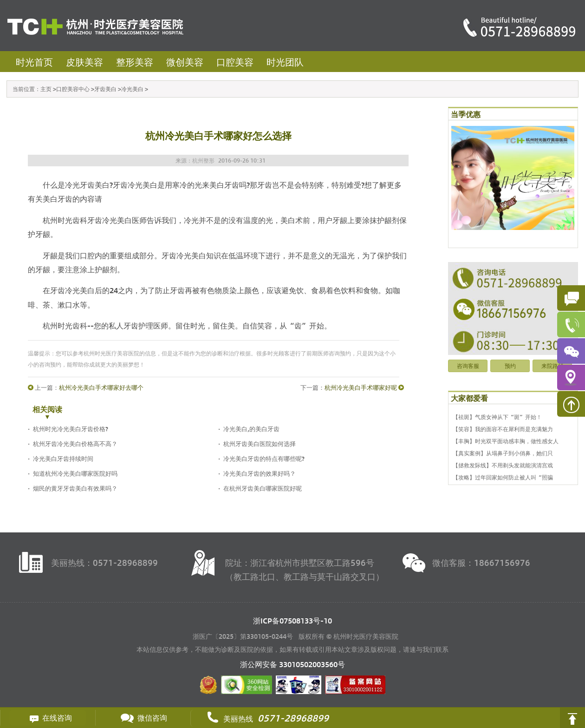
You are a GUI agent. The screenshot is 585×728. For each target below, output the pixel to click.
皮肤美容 (84, 62)
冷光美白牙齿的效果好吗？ (260, 473)
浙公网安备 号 (292, 664)
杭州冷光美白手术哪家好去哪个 (101, 387)
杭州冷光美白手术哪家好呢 (361, 387)
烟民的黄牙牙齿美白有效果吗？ (75, 488)
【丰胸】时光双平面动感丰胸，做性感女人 (506, 441)
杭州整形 (203, 160)
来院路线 (552, 366)
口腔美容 (235, 62)
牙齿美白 (105, 89)
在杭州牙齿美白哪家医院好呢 (263, 488)
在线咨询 (48, 718)
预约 (510, 366)
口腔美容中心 (73, 89)
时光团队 (285, 62)
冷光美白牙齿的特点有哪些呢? (264, 458)
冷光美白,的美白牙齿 (251, 429)
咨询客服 (468, 366)
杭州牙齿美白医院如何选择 (260, 443)
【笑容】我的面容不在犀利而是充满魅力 (503, 429)
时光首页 (34, 62)
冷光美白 (132, 89)
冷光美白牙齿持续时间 (63, 458)
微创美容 (185, 62)
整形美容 (135, 62)
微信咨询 (143, 718)
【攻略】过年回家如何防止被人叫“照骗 (503, 477)
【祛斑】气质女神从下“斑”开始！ (497, 417)
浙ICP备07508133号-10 (292, 620)
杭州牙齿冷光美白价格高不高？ (75, 443)
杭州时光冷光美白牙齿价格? (71, 429)
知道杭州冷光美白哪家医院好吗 (75, 473)
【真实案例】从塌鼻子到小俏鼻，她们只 (503, 453)
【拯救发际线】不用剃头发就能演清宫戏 (503, 465)
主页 (46, 89)
